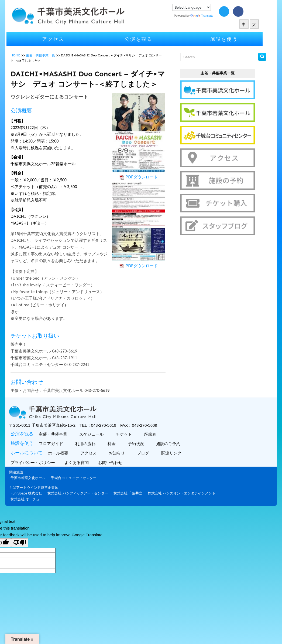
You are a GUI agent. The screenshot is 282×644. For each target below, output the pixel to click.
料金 (117, 444)
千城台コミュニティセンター (80, 478)
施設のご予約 (174, 444)
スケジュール (97, 434)
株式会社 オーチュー (33, 499)
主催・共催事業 (59, 434)
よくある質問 (84, 462)
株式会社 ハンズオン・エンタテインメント (188, 493)
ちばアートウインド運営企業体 (40, 488)
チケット (130, 434)
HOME (22, 55)
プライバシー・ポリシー (40, 462)
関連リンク (177, 453)
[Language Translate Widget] (198, 7)
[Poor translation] (20, 543)
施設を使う (231, 39)
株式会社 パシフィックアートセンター (84, 493)
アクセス (60, 39)
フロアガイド (57, 444)
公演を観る (145, 39)
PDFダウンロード (148, 177)
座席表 (156, 434)
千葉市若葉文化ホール (35, 478)
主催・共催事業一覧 (47, 55)
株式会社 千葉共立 (135, 493)
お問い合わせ (117, 462)
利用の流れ (91, 444)
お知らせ (123, 453)
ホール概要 (64, 453)
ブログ (149, 453)
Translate (208, 16)
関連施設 (23, 472)
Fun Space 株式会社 (33, 493)
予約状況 (142, 444)
